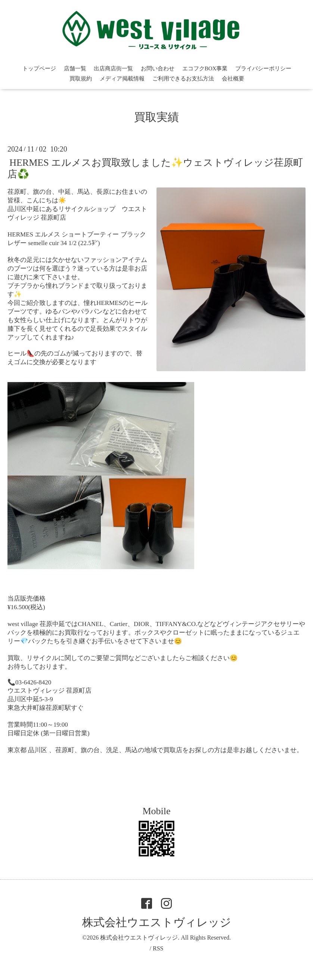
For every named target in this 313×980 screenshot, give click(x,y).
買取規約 (81, 79)
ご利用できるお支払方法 (183, 79)
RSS (158, 948)
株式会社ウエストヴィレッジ (157, 922)
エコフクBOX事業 (205, 68)
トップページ (39, 68)
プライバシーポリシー (263, 68)
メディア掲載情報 (122, 79)
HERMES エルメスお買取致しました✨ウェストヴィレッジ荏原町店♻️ (155, 168)
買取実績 (156, 117)
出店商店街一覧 (113, 68)
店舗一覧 (75, 68)
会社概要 (233, 79)
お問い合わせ (158, 68)
